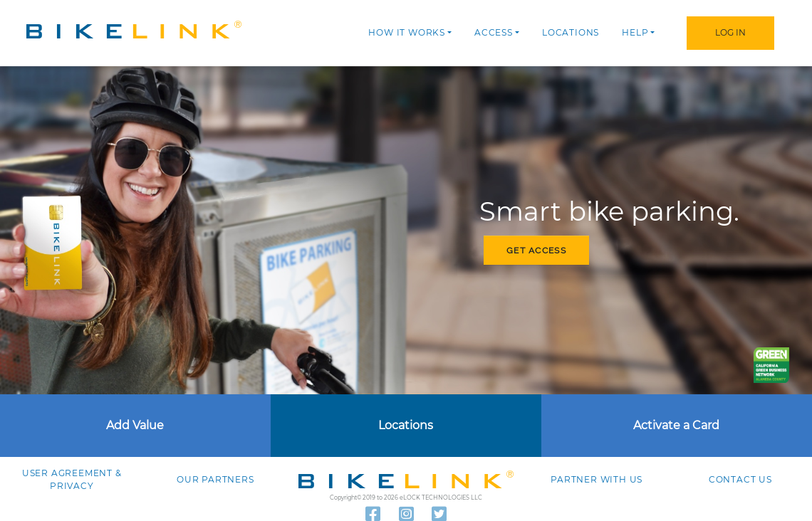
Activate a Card (676, 425)
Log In (730, 32)
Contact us (740, 479)
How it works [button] (407, 32)
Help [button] (635, 32)
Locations (571, 32)
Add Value (135, 425)
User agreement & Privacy (72, 479)
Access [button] (494, 32)
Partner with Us (597, 479)
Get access (536, 251)
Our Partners (215, 479)
